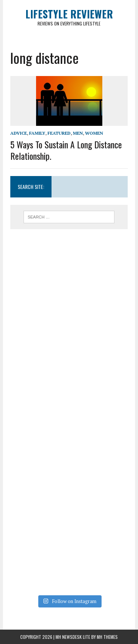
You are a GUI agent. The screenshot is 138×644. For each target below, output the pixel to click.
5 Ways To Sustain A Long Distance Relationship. (66, 150)
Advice (19, 133)
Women (94, 133)
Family (37, 133)
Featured (59, 133)
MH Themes (107, 637)
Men (78, 133)
